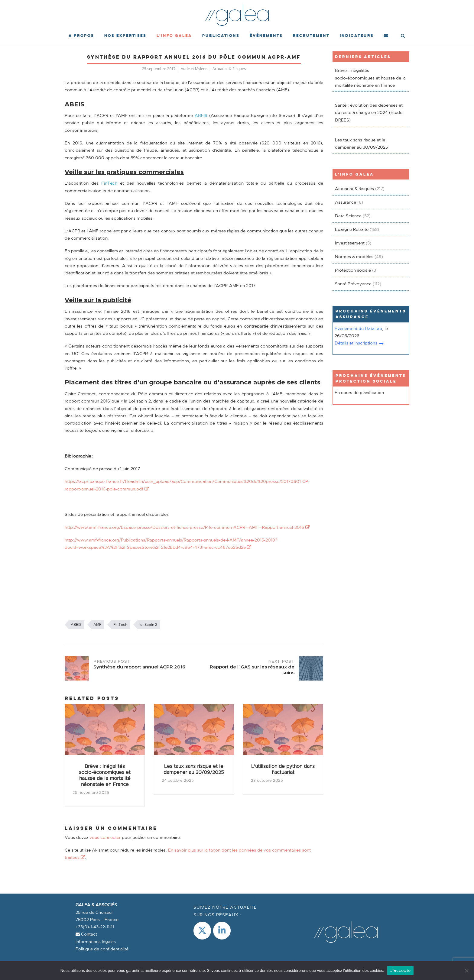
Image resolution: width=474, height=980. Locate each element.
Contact (86, 934)
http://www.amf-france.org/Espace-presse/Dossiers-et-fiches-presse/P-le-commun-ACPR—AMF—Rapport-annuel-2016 (187, 527)
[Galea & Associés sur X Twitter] (202, 931)
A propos (81, 36)
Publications (221, 36)
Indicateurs (357, 36)
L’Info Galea (174, 36)
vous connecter (105, 837)
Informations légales (96, 942)
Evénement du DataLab (358, 328)
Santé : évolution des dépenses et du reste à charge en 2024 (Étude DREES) (369, 113)
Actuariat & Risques (229, 69)
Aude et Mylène (194, 69)
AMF (97, 625)
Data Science (348, 216)
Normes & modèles (354, 257)
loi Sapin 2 (148, 625)
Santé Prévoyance (353, 284)
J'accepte (400, 970)
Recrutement (311, 36)
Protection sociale (353, 270)
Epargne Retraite (352, 229)
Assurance (346, 202)
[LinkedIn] (222, 931)
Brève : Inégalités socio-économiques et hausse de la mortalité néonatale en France (370, 78)
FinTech (120, 625)
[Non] (466, 971)
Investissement (350, 243)
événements (266, 36)
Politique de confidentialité (102, 949)
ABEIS (76, 625)
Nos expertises (125, 36)
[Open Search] (403, 36)
